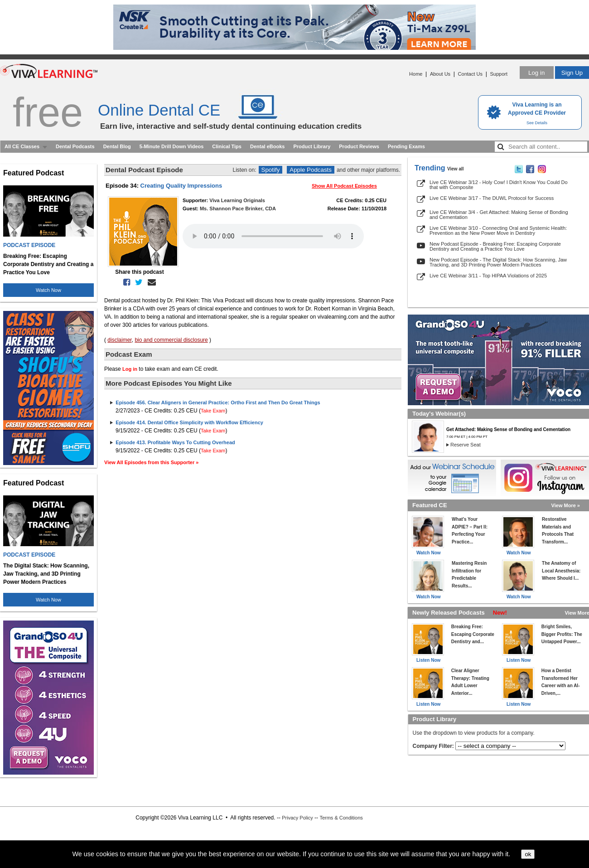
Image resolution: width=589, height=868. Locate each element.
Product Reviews (359, 146)
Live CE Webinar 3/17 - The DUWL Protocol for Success (492, 198)
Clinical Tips (227, 146)
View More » (566, 505)
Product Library (312, 146)
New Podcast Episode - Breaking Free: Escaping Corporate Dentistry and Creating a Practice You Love (495, 246)
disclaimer (119, 340)
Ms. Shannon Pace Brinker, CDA (238, 209)
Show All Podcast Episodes (344, 186)
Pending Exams (406, 146)
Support (499, 74)
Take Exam (213, 411)
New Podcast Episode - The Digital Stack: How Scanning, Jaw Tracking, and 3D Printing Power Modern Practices (498, 262)
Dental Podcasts (75, 146)
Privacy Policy (297, 818)
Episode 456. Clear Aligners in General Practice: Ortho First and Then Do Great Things (218, 402)
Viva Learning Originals (237, 200)
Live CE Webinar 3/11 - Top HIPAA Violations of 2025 (488, 276)
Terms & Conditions (341, 818)
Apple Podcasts (311, 170)
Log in (536, 73)
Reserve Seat (466, 445)
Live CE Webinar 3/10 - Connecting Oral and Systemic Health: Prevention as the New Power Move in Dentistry (498, 230)
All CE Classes (22, 146)
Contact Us (470, 74)
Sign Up (572, 73)
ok (528, 854)
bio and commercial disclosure (171, 340)
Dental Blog (117, 146)
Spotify (271, 170)
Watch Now (48, 290)
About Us (440, 74)
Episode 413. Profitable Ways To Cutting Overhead (175, 442)
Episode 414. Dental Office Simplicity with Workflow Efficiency (189, 422)
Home (416, 74)
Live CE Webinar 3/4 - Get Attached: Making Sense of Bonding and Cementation (499, 215)
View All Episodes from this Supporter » (151, 462)
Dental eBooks (267, 146)
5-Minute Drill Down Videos (172, 146)
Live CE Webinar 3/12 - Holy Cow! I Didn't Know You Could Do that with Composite (499, 185)
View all (456, 169)
